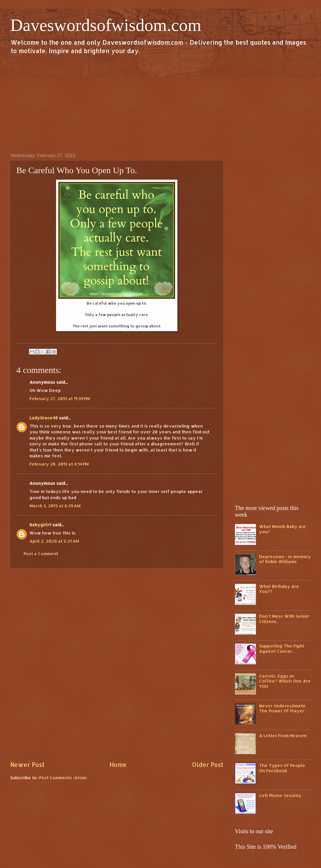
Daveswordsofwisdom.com (106, 25)
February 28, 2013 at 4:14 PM (59, 464)
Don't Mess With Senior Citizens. (284, 619)
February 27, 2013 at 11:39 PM (60, 399)
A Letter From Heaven (283, 736)
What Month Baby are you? (282, 529)
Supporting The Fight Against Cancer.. (282, 649)
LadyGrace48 (44, 418)
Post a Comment (41, 554)
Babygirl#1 (40, 525)
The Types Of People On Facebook (282, 768)
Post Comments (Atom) (63, 778)
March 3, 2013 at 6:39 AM (55, 506)
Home (118, 765)
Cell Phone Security (280, 795)
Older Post (207, 765)
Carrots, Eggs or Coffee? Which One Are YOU (285, 681)
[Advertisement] (160, 103)
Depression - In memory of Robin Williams (285, 559)
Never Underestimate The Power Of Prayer (282, 708)
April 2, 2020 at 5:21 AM (54, 541)
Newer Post (27, 765)
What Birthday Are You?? (279, 589)
